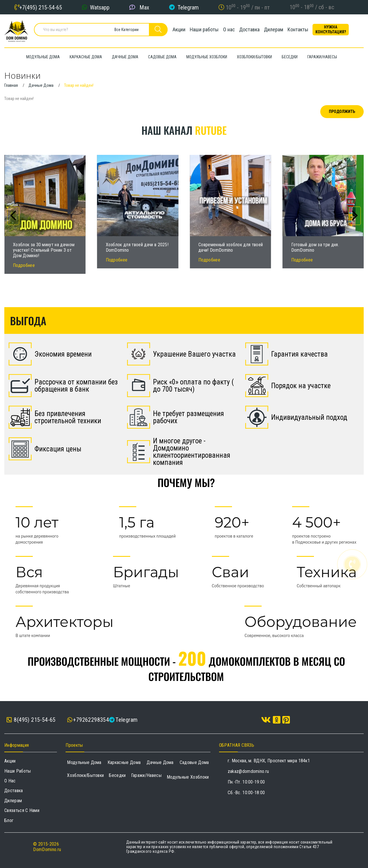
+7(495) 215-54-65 (41, 7)
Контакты (305, 30)
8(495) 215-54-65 (31, 720)
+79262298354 (91, 720)
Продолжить (342, 111)
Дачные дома (160, 762)
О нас (230, 30)
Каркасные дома (124, 762)
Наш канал (184, 130)
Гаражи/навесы (146, 775)
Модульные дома (84, 762)
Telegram (188, 7)
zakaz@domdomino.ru (248, 771)
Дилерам (278, 30)
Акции (176, 30)
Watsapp (100, 7)
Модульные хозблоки (188, 777)
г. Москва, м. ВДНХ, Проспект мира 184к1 (269, 761)
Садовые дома (194, 762)
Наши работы (203, 30)
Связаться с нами (22, 810)
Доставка (252, 30)
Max (144, 7)
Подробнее (24, 265)
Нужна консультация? (340, 30)
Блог (9, 820)
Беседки (117, 775)
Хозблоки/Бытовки (85, 775)
